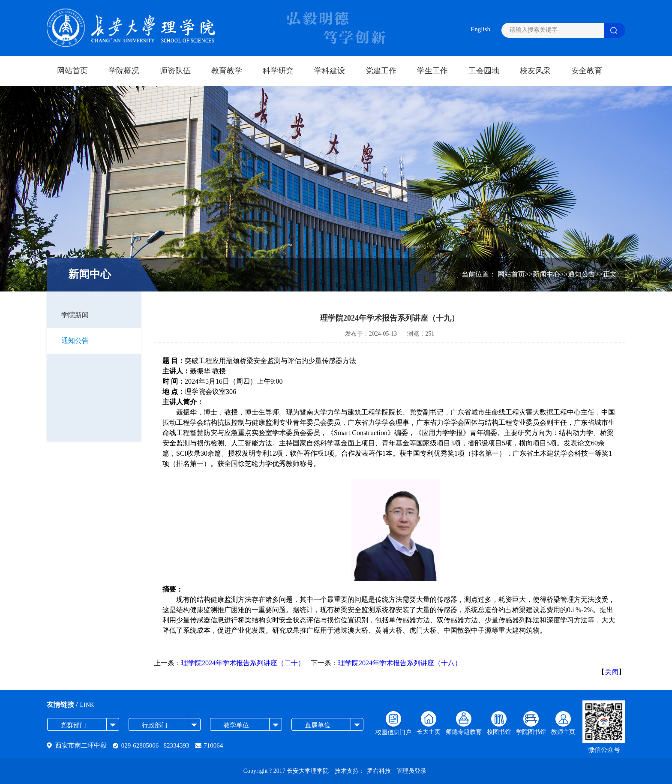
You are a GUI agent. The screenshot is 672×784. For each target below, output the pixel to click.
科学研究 (278, 71)
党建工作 (381, 71)
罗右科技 (379, 771)
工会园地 (484, 71)
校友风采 (535, 71)
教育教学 (227, 71)
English (480, 29)
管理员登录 (411, 771)
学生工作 (432, 71)
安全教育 (587, 71)
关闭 (612, 672)
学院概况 (124, 71)
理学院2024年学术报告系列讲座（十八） (400, 663)
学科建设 (330, 71)
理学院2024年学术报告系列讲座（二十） (243, 663)
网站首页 (72, 71)
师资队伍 (175, 71)
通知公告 (75, 341)
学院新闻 (75, 315)
